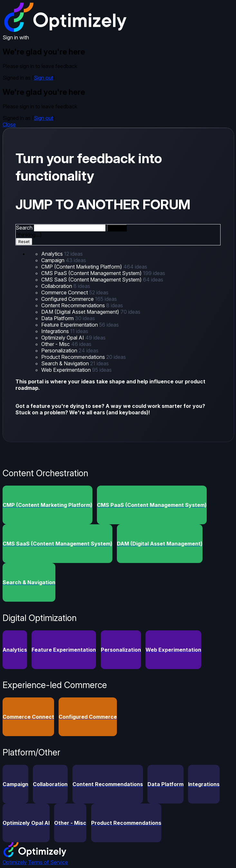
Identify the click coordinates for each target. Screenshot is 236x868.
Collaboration (57, 286)
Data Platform (58, 318)
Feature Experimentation (70, 325)
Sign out (43, 78)
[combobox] (70, 228)
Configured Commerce (68, 299)
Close (9, 124)
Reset (24, 242)
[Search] (117, 228)
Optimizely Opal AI (63, 338)
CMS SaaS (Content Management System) (92, 280)
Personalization (60, 350)
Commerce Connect (65, 292)
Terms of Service (48, 862)
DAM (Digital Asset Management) (81, 312)
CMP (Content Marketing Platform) (82, 267)
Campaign (53, 260)
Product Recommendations (74, 357)
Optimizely (15, 862)
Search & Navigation (66, 363)
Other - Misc (56, 344)
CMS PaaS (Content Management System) (92, 273)
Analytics (53, 254)
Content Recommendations (74, 305)
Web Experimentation (67, 370)
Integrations (56, 331)
